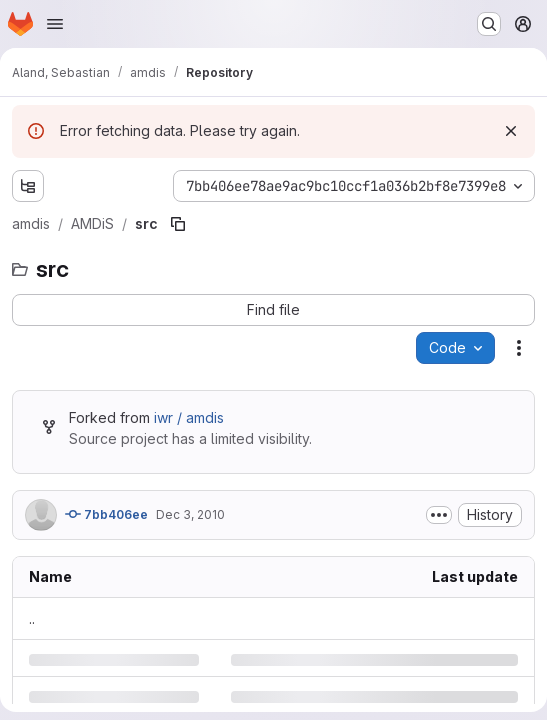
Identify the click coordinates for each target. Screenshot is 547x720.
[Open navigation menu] (55, 24)
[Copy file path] (178, 224)
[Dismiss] (511, 131)
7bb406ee (106, 514)
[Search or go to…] (489, 24)
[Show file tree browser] (28, 186)
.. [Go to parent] (32, 618)
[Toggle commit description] (439, 515)
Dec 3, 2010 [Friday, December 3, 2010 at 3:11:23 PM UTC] (190, 514)
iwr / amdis (189, 417)
